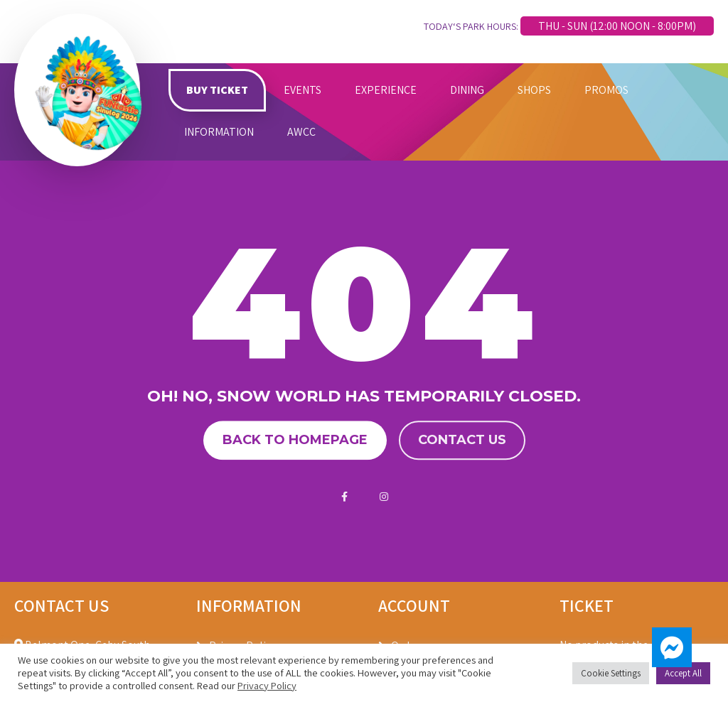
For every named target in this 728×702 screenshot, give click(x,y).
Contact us (462, 440)
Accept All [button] (683, 673)
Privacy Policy (267, 685)
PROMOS (606, 90)
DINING (467, 90)
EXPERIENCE (386, 90)
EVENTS (303, 90)
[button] (672, 647)
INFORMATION (219, 132)
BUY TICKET (217, 90)
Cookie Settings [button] (611, 673)
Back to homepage (295, 440)
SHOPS (534, 90)
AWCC (301, 132)
